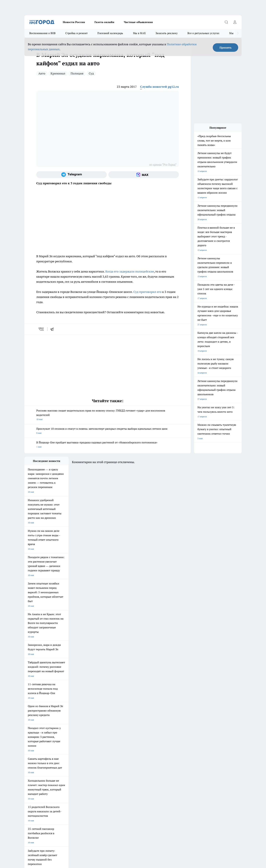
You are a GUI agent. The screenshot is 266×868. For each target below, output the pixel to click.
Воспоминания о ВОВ (42, 33)
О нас (27, 758)
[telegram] (53, 329)
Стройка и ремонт (76, 33)
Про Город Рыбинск (92, 733)
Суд (91, 73)
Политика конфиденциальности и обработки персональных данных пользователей (64, 819)
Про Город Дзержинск (35, 741)
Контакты (72, 758)
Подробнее (114, 814)
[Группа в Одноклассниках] (181, 734)
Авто (42, 73)
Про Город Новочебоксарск (67, 729)
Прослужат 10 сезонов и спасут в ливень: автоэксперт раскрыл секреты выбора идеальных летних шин (108, 431)
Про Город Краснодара (94, 741)
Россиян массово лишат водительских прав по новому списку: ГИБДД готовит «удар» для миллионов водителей (108, 415)
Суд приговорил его (147, 292)
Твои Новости (31, 733)
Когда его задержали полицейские (130, 271)
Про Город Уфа (119, 733)
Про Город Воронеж (121, 729)
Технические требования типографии (85, 754)
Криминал (58, 73)
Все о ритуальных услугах (203, 33)
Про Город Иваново (150, 729)
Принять (226, 48)
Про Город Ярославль (93, 729)
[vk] (41, 329)
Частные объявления (138, 22)
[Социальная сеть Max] (144, 175)
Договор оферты (32, 754)
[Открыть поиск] (226, 22)
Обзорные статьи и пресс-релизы (126, 754)
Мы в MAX (139, 33)
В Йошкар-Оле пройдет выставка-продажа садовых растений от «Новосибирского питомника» (108, 445)
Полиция (77, 73)
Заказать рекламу (167, 33)
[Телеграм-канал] (72, 175)
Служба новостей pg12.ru (159, 87)
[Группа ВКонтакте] (173, 734)
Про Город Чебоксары (35, 729)
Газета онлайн (104, 22)
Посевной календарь (110, 33)
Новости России (74, 22)
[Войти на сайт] (235, 22)
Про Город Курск (62, 733)
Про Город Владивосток (65, 741)
